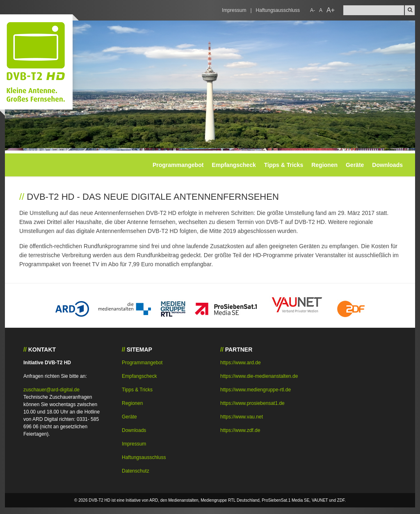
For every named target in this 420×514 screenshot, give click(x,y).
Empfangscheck (234, 165)
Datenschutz (136, 471)
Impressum (234, 10)
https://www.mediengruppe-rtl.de (256, 390)
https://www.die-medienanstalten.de (259, 376)
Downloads (387, 165)
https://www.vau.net (242, 417)
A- (313, 10)
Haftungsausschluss (278, 10)
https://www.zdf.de (240, 430)
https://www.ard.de (241, 363)
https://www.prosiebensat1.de (252, 403)
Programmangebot (178, 165)
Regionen (324, 165)
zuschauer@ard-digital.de (51, 390)
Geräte (355, 165)
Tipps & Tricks (284, 165)
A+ (331, 10)
